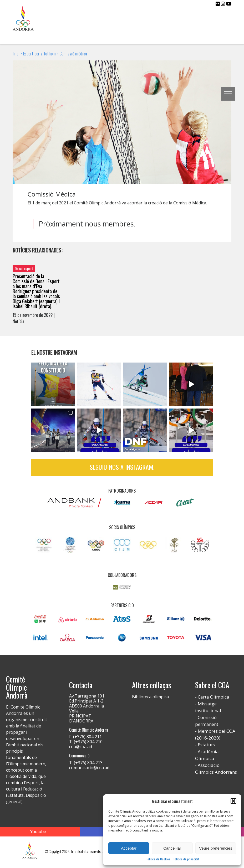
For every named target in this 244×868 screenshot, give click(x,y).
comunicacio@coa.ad (89, 768)
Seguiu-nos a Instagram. (122, 467)
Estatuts (206, 745)
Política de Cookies (158, 859)
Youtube (38, 832)
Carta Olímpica (213, 697)
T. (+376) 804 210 (86, 742)
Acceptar (129, 848)
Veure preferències (216, 848)
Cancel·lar (172, 848)
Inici (16, 54)
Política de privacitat (186, 859)
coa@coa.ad (81, 747)
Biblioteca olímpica (150, 697)
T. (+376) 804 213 (86, 763)
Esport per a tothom (39, 54)
